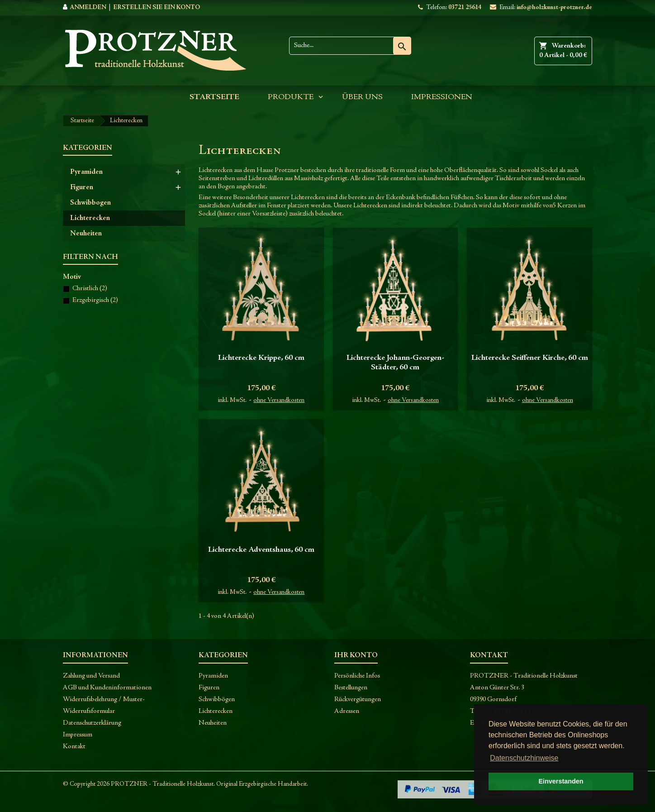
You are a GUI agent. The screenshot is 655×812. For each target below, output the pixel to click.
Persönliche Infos (357, 676)
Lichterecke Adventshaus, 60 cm (261, 550)
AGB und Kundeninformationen (107, 688)
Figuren (82, 187)
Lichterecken (90, 218)
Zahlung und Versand (91, 676)
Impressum (78, 735)
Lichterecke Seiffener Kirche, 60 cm (530, 358)
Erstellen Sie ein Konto (157, 8)
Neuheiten (86, 234)
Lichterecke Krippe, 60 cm (261, 358)
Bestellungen (351, 688)
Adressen (347, 711)
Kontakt (74, 747)
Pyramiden (86, 172)
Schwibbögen (217, 700)
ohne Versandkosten (279, 401)
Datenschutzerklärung (92, 723)
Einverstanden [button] (561, 781)
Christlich (90, 289)
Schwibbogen (90, 203)
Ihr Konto (356, 655)
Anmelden (88, 8)
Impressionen (442, 97)
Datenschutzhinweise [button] (524, 758)
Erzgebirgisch (95, 300)
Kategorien (88, 148)
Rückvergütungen (358, 700)
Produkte (291, 97)
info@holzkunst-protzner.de (554, 8)
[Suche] (350, 46)
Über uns (362, 97)
